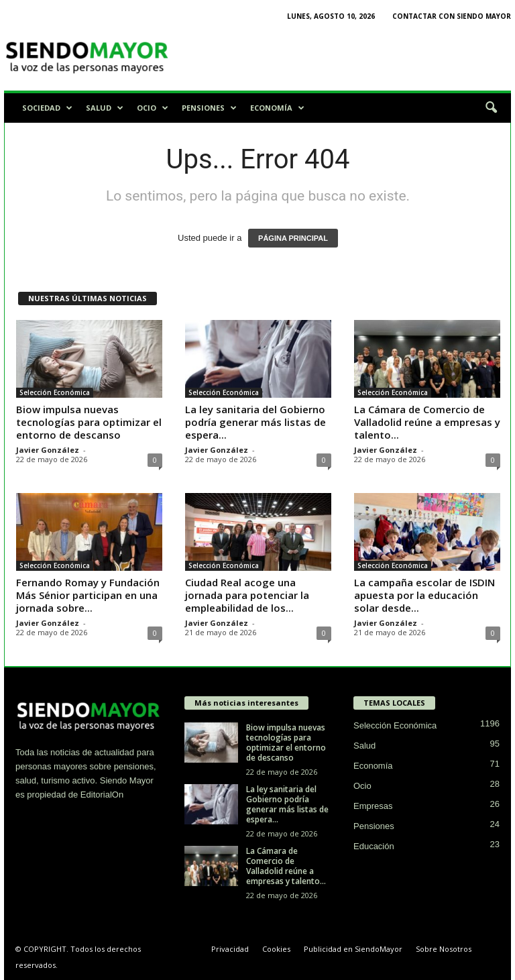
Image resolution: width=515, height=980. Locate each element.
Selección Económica (55, 392)
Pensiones (209, 108)
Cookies (276, 949)
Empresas (373, 806)
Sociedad (47, 108)
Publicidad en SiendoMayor (353, 949)
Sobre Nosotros (444, 949)
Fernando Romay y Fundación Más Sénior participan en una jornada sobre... (88, 595)
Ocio (153, 108)
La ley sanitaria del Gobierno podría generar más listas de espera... (255, 422)
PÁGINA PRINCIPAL (293, 238)
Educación (374, 846)
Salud (105, 108)
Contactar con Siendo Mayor (452, 16)
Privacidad (230, 949)
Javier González (48, 450)
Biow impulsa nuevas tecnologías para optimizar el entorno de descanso (89, 422)
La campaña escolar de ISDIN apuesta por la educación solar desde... (424, 595)
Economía (277, 108)
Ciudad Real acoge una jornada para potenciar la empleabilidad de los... (247, 595)
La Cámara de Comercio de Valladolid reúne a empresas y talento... (427, 422)
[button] (491, 108)
